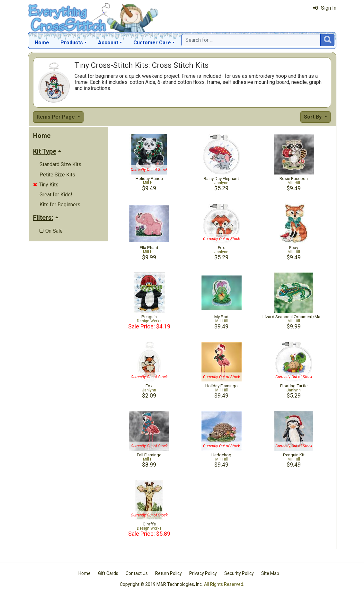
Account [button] (108, 43)
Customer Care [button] (152, 43)
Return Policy (169, 573)
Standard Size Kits (60, 164)
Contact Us (137, 573)
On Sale (51, 231)
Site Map (270, 573)
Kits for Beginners (60, 205)
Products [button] (72, 43)
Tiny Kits (46, 185)
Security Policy (239, 573)
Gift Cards (108, 573)
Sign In (325, 8)
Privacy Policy (203, 573)
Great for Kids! (56, 195)
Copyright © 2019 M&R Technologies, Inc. (161, 584)
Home (42, 43)
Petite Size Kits (57, 175)
